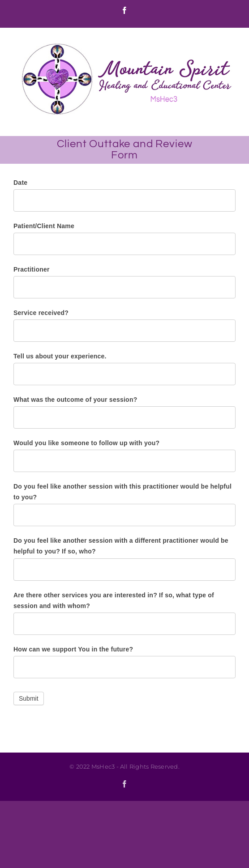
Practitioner (32, 269)
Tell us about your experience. (60, 356)
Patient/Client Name (44, 226)
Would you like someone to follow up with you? (86, 443)
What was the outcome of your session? (75, 400)
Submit (29, 698)
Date (20, 183)
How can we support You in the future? (73, 649)
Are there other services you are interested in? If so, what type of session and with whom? (114, 600)
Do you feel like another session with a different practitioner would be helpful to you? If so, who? (121, 546)
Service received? (41, 313)
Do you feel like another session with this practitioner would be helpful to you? (122, 492)
